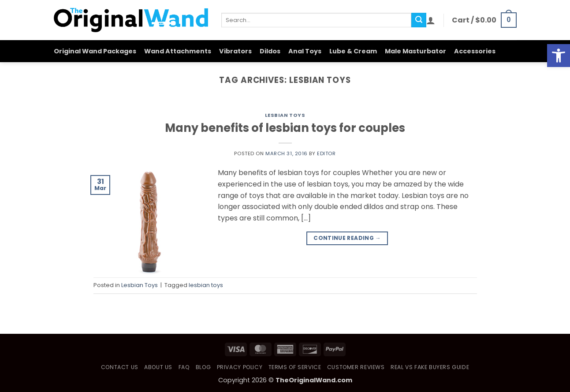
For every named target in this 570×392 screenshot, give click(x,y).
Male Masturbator (415, 51)
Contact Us (120, 367)
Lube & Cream (353, 51)
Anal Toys (305, 51)
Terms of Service (295, 367)
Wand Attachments (178, 51)
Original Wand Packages (95, 51)
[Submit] (419, 20)
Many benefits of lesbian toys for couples (285, 128)
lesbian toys (206, 285)
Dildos (270, 51)
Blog (203, 367)
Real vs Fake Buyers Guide (430, 367)
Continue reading (347, 238)
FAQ (184, 367)
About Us (158, 367)
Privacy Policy (240, 367)
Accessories (475, 51)
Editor (326, 153)
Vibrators (235, 51)
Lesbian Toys (285, 115)
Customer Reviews (356, 367)
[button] (431, 20)
